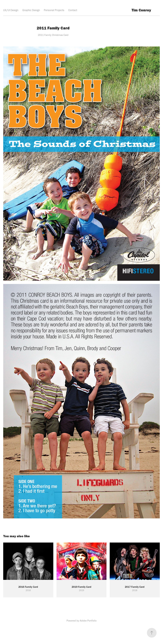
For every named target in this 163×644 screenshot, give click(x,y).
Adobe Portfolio (88, 621)
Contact (73, 10)
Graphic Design (31, 10)
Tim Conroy (141, 10)
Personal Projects (54, 10)
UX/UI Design (11, 10)
